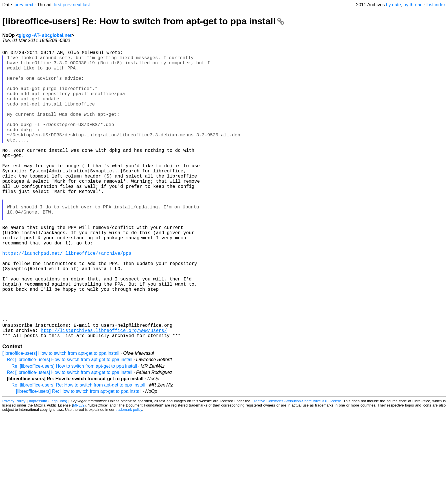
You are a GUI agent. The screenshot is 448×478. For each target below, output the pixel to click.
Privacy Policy (14, 465)
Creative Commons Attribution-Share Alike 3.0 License (296, 465)
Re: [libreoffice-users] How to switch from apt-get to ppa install (70, 424)
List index (436, 5)
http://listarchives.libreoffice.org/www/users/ (104, 393)
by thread (413, 5)
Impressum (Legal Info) (48, 465)
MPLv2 (79, 469)
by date (393, 5)
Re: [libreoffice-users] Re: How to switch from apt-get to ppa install (78, 449)
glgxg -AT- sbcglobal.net (45, 35)
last (86, 5)
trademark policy (129, 474)
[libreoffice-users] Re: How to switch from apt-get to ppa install (143, 21)
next (29, 5)
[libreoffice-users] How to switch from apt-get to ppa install (61, 417)
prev (19, 5)
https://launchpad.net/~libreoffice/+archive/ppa (67, 299)
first (58, 5)
